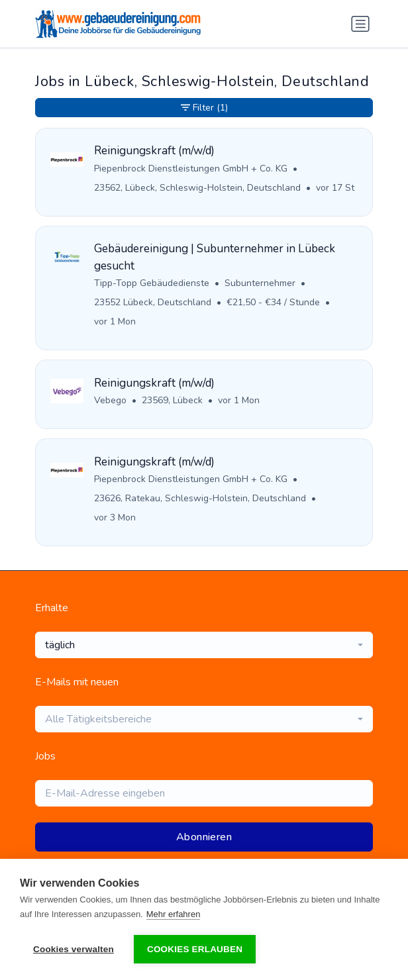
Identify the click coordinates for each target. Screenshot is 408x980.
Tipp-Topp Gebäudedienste (152, 283)
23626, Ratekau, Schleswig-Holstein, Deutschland (200, 498)
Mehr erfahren (174, 914)
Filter (204, 108)
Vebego (110, 400)
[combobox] (204, 645)
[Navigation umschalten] (360, 24)
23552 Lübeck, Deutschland (153, 302)
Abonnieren (204, 837)
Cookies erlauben (195, 949)
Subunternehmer (260, 283)
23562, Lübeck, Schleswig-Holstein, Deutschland (197, 188)
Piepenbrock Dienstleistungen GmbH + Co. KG (191, 169)
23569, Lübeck (172, 400)
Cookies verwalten (74, 949)
